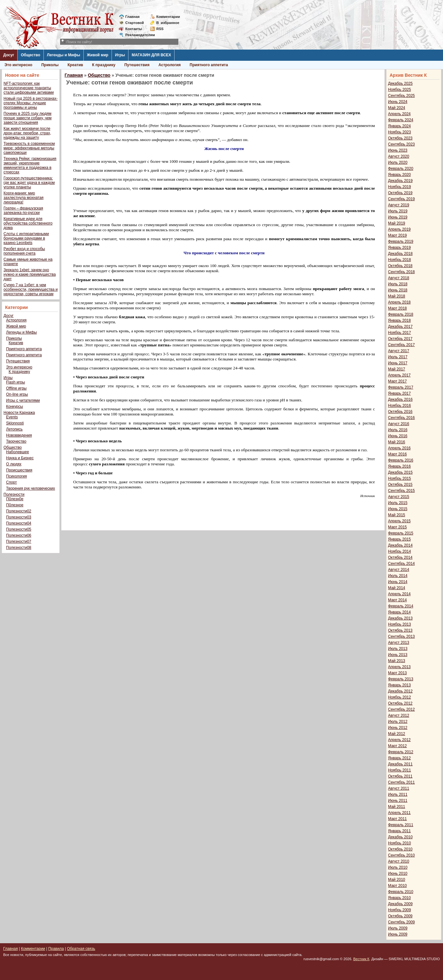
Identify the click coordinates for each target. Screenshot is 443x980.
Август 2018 (399, 278)
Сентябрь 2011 (401, 782)
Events (12, 417)
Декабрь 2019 (400, 181)
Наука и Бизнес (20, 458)
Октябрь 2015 (400, 485)
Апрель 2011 (399, 813)
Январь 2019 (399, 248)
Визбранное (168, 23)
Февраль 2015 (401, 533)
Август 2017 (399, 351)
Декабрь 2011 (400, 764)
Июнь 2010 (398, 873)
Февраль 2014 (401, 606)
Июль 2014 (398, 576)
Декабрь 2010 (400, 837)
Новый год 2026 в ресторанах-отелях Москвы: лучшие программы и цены (31, 103)
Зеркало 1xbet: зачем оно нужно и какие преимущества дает (30, 274)
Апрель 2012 (399, 740)
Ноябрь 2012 (400, 697)
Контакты (134, 29)
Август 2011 (399, 788)
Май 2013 (397, 661)
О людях (14, 464)
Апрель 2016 (399, 448)
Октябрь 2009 (400, 916)
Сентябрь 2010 (401, 855)
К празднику (104, 65)
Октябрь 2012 (400, 703)
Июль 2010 (398, 867)
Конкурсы (15, 407)
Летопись (14, 429)
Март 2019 (397, 235)
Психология (16, 476)
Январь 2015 (399, 539)
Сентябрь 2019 (401, 199)
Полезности (14, 494)
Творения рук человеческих (31, 488)
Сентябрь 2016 (401, 418)
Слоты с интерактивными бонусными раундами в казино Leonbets (26, 238)
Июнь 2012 (398, 728)
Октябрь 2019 (400, 193)
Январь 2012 (399, 758)
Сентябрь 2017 (401, 345)
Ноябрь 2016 (400, 406)
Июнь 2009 (398, 934)
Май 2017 (397, 369)
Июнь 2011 (398, 801)
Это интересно (18, 65)
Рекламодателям (138, 35)
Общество (31, 55)
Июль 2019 (398, 211)
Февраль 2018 (401, 314)
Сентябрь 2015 (401, 491)
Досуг (9, 55)
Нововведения (19, 435)
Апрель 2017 (399, 375)
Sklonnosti (15, 423)
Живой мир (98, 55)
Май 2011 (397, 807)
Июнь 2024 (398, 102)
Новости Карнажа (19, 413)
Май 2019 (397, 223)
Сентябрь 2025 (401, 96)
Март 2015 (397, 527)
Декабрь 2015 (400, 472)
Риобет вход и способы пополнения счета (24, 251)
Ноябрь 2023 (400, 132)
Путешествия (137, 65)
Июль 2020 (398, 162)
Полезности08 (19, 548)
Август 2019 (399, 205)
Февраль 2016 (401, 460)
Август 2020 (399, 156)
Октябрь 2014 (400, 557)
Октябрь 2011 (400, 776)
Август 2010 (399, 861)
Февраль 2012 (401, 752)
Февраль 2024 (401, 120)
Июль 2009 (398, 928)
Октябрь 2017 (400, 339)
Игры (120, 55)
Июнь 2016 (398, 436)
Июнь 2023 (398, 150)
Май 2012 (397, 734)
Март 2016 (397, 454)
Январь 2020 (399, 175)
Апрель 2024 (399, 114)
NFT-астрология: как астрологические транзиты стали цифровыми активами (29, 88)
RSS (160, 29)
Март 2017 (397, 381)
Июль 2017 (398, 357)
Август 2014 (399, 570)
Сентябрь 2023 (401, 144)
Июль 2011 (398, 794)
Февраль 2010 (401, 892)
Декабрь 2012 (400, 691)
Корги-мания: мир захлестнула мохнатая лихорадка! (23, 198)
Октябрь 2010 (400, 849)
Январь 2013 (399, 685)
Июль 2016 (398, 430)
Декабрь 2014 (400, 545)
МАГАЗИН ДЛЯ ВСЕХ (151, 55)
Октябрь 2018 (400, 266)
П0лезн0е (15, 499)
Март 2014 (397, 600)
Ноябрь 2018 (400, 260)
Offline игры (16, 388)
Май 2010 (397, 880)
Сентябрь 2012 (401, 709)
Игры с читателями (23, 400)
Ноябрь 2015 (400, 478)
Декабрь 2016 (400, 399)
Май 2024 (397, 108)
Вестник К (361, 959)
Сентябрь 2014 (401, 564)
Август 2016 (399, 424)
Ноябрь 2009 (400, 910)
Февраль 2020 (401, 169)
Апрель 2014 (399, 594)
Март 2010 (397, 886)
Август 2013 (399, 643)
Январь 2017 (399, 393)
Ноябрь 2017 (400, 333)
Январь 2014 (399, 612)
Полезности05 (19, 529)
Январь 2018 (399, 320)
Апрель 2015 (399, 521)
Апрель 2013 (399, 667)
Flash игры (16, 382)
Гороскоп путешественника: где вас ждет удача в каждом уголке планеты (29, 183)
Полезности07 (19, 541)
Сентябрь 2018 (401, 272)
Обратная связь (81, 949)
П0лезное (15, 505)
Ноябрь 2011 (400, 770)
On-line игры (17, 394)
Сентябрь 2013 (401, 636)
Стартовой (135, 23)
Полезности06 (19, 535)
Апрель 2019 (399, 229)
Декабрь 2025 (400, 83)
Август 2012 (399, 715)
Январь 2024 (399, 126)
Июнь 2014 (398, 582)
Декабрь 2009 (400, 904)
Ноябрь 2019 (400, 187)
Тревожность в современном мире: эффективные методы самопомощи (29, 148)
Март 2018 (397, 308)
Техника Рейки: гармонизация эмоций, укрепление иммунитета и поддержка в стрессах (30, 165)
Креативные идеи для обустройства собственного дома (28, 223)
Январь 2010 (399, 898)
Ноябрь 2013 (400, 624)
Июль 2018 (398, 284)
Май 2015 (397, 515)
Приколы (50, 65)
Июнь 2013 (398, 655)
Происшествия (19, 470)
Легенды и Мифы (64, 55)
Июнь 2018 (398, 290)
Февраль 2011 (401, 825)
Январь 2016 (399, 466)
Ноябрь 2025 (400, 90)
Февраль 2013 (401, 679)
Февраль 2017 (401, 387)
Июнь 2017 (398, 363)
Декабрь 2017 (400, 327)
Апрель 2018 (399, 302)
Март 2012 (397, 746)
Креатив (75, 65)
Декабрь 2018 (400, 254)
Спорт (12, 482)
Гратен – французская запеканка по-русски (23, 210)
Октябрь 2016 (400, 412)
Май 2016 (397, 442)
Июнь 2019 (398, 217)
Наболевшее (18, 452)
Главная (132, 17)
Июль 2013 (398, 649)
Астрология (170, 65)
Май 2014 (397, 588)
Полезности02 (19, 511)
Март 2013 (397, 673)
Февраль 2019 (401, 241)
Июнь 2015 (398, 509)
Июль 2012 (398, 722)
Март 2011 (397, 819)
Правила (56, 949)
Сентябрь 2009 (401, 922)
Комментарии (168, 17)
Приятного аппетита (209, 65)
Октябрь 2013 (400, 630)
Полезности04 (19, 523)
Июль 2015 (398, 503)
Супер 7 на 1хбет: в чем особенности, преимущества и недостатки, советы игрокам (31, 289)
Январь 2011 (399, 831)
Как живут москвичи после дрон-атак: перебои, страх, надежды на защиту (27, 133)
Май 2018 (397, 296)
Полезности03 (19, 517)
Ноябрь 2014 (400, 551)
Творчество (16, 441)
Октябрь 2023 (400, 138)
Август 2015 (399, 497)
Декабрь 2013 (400, 618)
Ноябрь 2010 (400, 843)
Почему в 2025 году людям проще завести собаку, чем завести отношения (27, 118)
